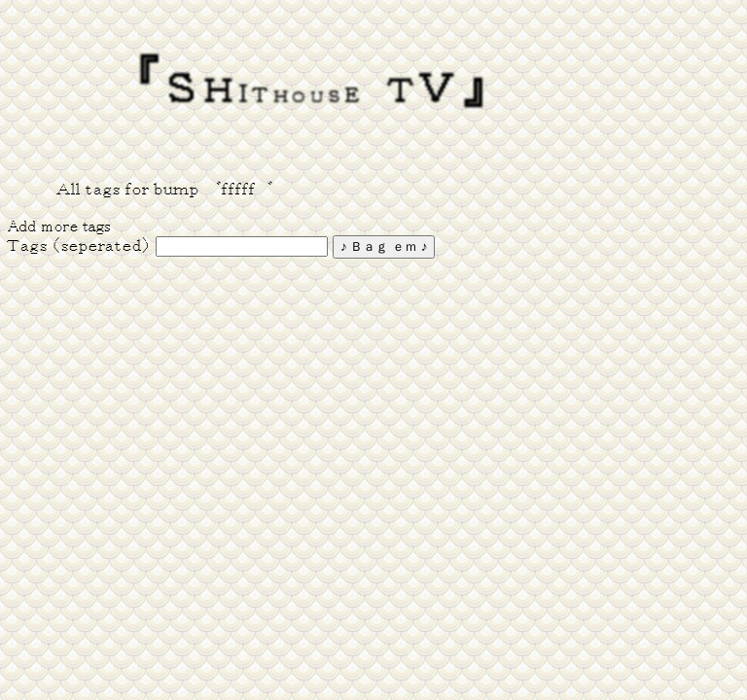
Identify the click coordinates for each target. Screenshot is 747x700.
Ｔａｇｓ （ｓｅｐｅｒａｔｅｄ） (79, 246)
